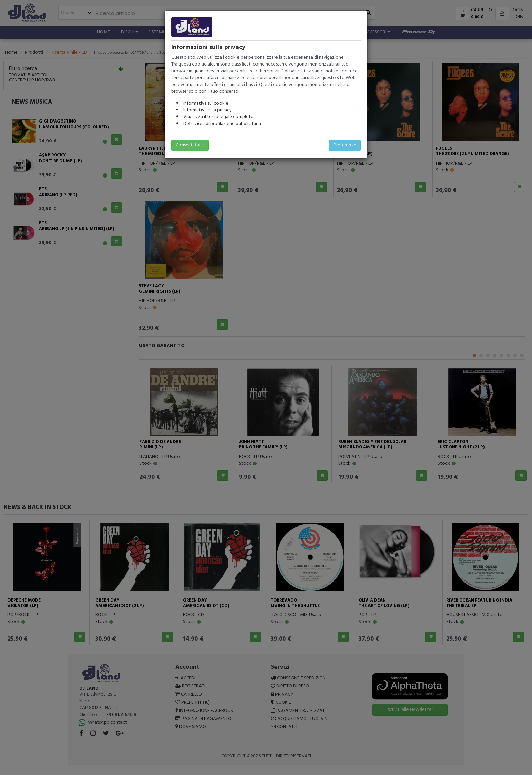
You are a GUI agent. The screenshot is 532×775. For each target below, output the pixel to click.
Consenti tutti (190, 145)
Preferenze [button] (345, 145)
